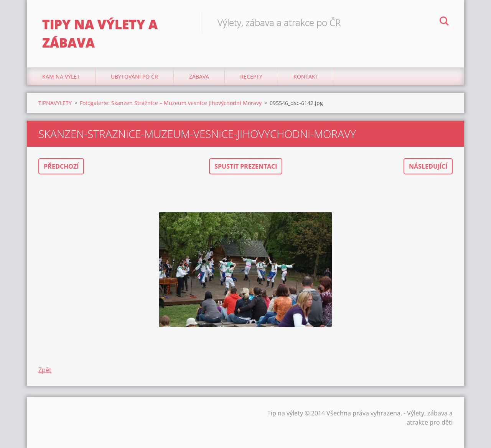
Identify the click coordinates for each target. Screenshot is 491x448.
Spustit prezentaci (246, 166)
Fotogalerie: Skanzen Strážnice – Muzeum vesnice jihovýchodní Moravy (171, 103)
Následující (428, 166)
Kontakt (306, 76)
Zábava (199, 76)
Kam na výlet (61, 76)
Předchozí (61, 166)
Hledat (444, 22)
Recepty (251, 76)
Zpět (45, 370)
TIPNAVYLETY (55, 103)
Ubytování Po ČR (134, 76)
